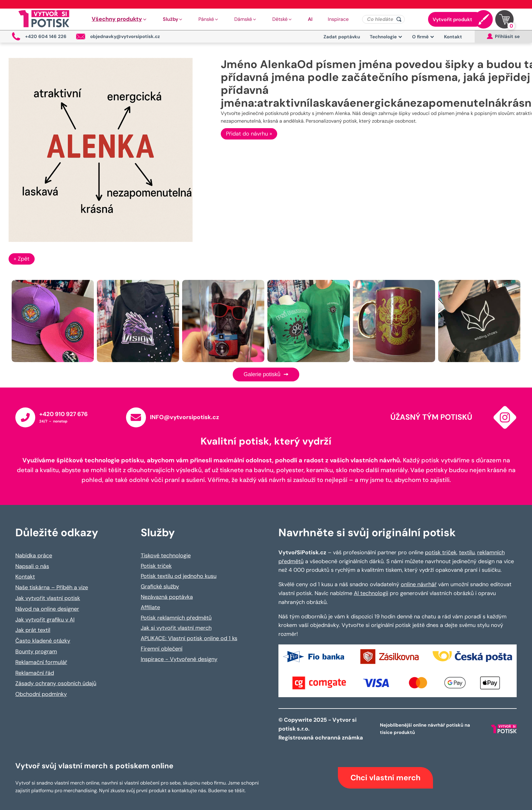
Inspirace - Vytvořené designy (179, 659)
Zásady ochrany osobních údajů (56, 683)
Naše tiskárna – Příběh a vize (52, 587)
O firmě (423, 37)
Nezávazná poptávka (167, 597)
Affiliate (150, 607)
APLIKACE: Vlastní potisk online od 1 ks (189, 638)
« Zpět (22, 259)
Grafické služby (160, 586)
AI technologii (371, 593)
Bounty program (36, 651)
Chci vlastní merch (385, 778)
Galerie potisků (266, 374)
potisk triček (441, 552)
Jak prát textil (33, 630)
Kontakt (453, 37)
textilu (467, 552)
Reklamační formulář (41, 662)
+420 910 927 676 (63, 414)
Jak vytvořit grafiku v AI (45, 620)
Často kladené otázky (43, 641)
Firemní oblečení (162, 649)
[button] (120, 19)
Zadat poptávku (342, 37)
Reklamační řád (35, 673)
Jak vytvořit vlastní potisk (48, 598)
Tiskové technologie (166, 556)
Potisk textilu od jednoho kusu (179, 576)
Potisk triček (156, 566)
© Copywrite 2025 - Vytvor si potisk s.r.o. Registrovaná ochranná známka (321, 729)
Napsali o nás (32, 566)
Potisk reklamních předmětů (176, 618)
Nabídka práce (34, 556)
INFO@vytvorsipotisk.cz (184, 417)
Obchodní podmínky (41, 694)
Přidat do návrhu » (249, 134)
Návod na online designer (47, 609)
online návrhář (419, 584)
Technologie (386, 37)
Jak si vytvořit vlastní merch (176, 628)
